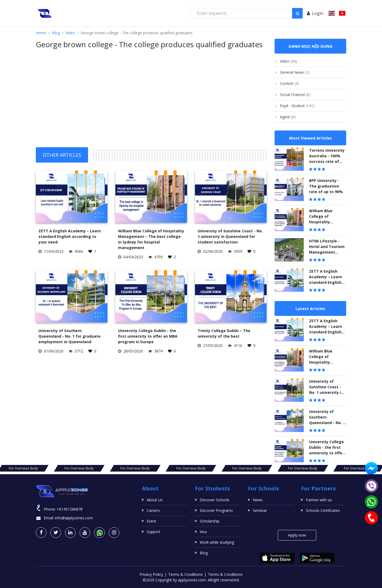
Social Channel (295, 95)
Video (70, 33)
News (258, 500)
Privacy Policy (151, 574)
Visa (203, 532)
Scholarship (210, 521)
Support (153, 532)
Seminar (260, 510)
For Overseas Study (53, 468)
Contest (289, 83)
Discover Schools (215, 500)
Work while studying (217, 542)
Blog (56, 33)
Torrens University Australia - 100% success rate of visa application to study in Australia (327, 161)
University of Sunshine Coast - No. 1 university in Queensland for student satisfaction (230, 236)
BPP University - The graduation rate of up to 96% (326, 186)
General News (295, 72)
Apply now (297, 535)
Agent (288, 117)
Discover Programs (216, 510)
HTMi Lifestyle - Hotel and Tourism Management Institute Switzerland (327, 252)
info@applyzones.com (74, 518)
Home (41, 33)
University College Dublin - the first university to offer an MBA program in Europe (148, 336)
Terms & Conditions (185, 574)
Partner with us (319, 500)
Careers (153, 510)
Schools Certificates (323, 510)
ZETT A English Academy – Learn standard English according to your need (70, 236)
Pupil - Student (297, 106)
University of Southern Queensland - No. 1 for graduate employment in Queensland (70, 336)
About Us (155, 500)
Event (151, 521)
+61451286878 (70, 509)
